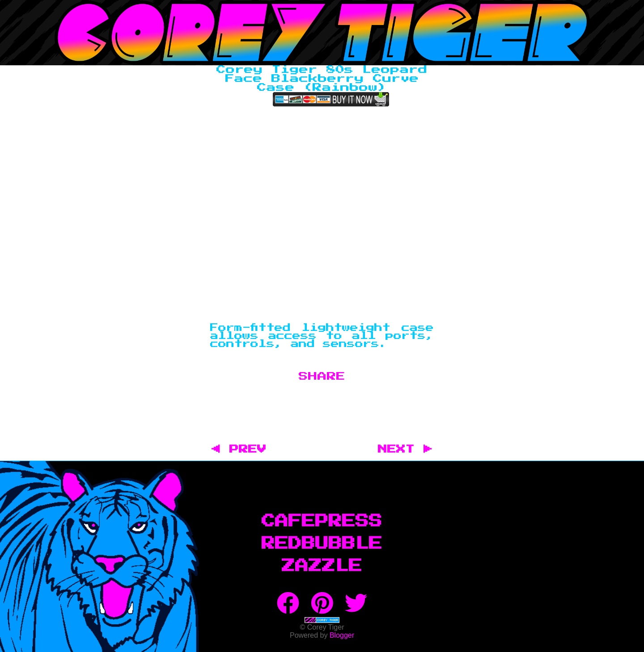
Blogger (342, 635)
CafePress (322, 521)
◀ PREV (244, 449)
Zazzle (322, 566)
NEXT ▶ (405, 449)
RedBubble (322, 544)
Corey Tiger (322, 33)
